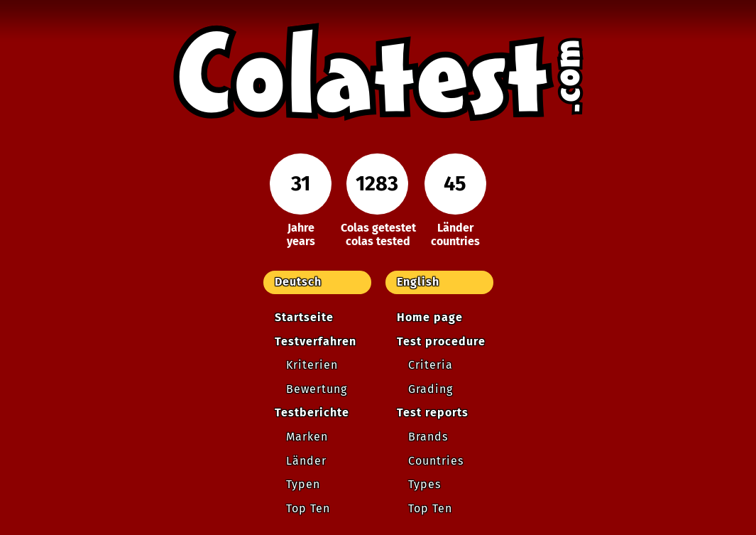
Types (424, 484)
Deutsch (298, 282)
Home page (430, 317)
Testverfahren (316, 341)
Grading (431, 389)
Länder (306, 461)
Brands (428, 437)
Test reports (433, 412)
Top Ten (308, 508)
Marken (307, 437)
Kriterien (312, 365)
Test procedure (441, 341)
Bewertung (317, 389)
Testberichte (312, 412)
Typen (303, 484)
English (418, 282)
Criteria (431, 365)
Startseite (304, 317)
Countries (436, 461)
